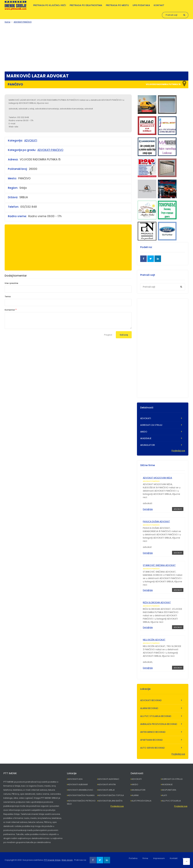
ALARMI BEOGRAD (149, 708)
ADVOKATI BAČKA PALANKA (81, 795)
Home (7, 22)
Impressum (159, 858)
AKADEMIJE (146, 438)
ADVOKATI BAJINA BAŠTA (110, 801)
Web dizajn (67, 860)
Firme (145, 858)
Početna (133, 858)
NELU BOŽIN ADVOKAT (154, 640)
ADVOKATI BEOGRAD (151, 700)
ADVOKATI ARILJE (106, 790)
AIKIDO (144, 432)
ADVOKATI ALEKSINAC (109, 779)
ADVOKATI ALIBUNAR (78, 784)
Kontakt (159, 5)
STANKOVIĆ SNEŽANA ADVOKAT (159, 565)
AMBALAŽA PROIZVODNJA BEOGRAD (159, 724)
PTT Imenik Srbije (52, 860)
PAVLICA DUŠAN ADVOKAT (156, 521)
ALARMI (135, 795)
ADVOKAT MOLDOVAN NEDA (157, 478)
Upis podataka (141, 5)
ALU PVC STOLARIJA (171, 801)
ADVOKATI (31, 141)
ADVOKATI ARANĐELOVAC (81, 790)
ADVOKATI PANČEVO (23, 22)
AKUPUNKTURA (169, 790)
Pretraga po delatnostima (86, 5)
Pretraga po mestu (117, 5)
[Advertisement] (96, 47)
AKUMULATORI (148, 445)
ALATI (164, 795)
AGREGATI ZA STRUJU (151, 425)
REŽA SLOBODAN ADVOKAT (157, 602)
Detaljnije (148, 509)
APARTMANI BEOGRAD (151, 740)
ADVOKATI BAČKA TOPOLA (111, 795)
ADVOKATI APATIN (107, 784)
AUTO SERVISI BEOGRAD (152, 748)
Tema (8, 296)
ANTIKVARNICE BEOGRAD (153, 732)
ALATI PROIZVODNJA (141, 801)
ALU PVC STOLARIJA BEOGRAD (156, 716)
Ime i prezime (11, 283)
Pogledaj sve (178, 451)
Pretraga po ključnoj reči (50, 5)
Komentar (10, 310)
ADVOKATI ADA (75, 779)
